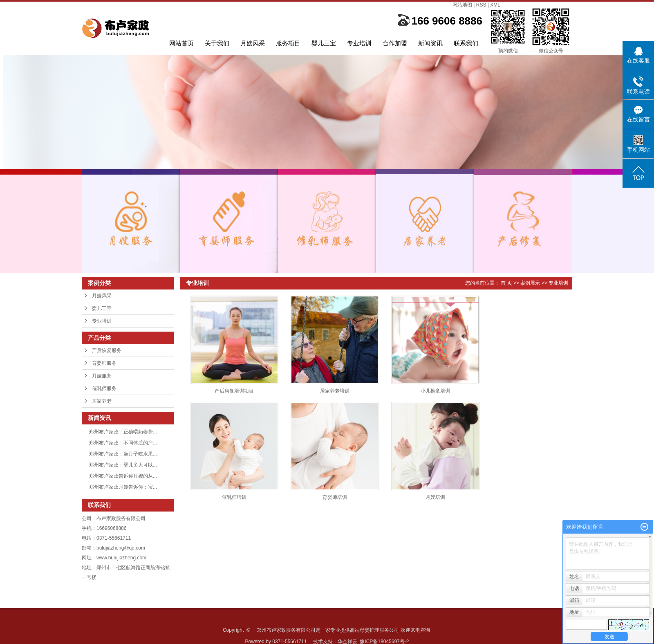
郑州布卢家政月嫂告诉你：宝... (123, 487)
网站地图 (462, 5)
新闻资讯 (430, 43)
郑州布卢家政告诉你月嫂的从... (123, 476)
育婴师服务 (104, 363)
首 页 (506, 283)
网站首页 (181, 43)
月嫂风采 (253, 43)
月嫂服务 (102, 376)
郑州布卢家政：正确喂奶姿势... (123, 432)
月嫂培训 (435, 497)
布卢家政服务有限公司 (121, 518)
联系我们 (466, 43)
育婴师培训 (335, 497)
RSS (481, 5)
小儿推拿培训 (435, 391)
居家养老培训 (335, 391)
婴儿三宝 (324, 43)
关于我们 (217, 43)
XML (495, 5)
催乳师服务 (104, 388)
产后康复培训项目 (234, 391)
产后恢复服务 (107, 350)
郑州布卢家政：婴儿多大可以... (123, 465)
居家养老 (102, 401)
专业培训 (359, 43)
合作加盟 (395, 43)
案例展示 (530, 283)
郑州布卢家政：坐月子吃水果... (123, 454)
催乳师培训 (234, 497)
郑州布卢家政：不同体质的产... (123, 443)
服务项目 (288, 43)
